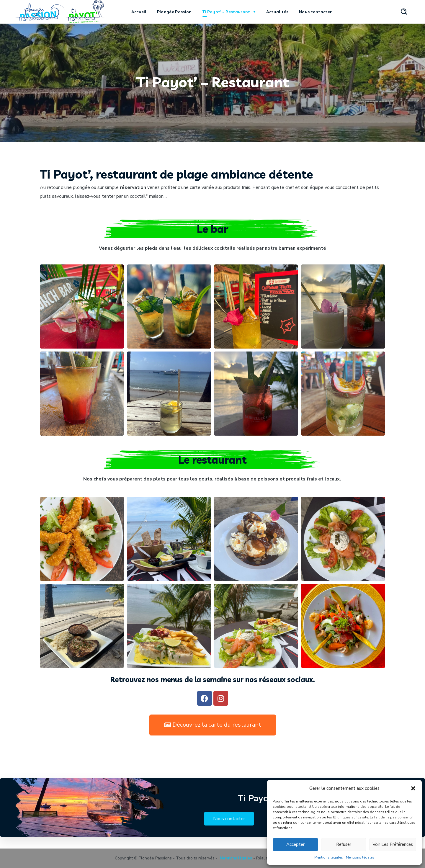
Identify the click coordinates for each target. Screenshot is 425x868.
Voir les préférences (393, 844)
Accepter (295, 844)
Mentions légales (329, 857)
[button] (413, 788)
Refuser (344, 844)
